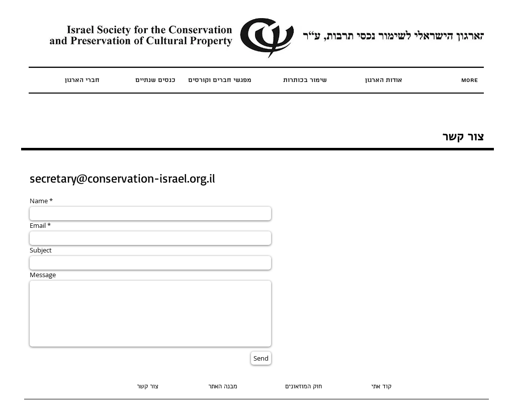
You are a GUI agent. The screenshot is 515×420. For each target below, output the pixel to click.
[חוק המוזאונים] (303, 387)
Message (43, 275)
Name (39, 201)
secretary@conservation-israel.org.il (122, 178)
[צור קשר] (147, 387)
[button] (223, 387)
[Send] (261, 358)
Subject (41, 250)
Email (38, 226)
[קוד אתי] (381, 387)
